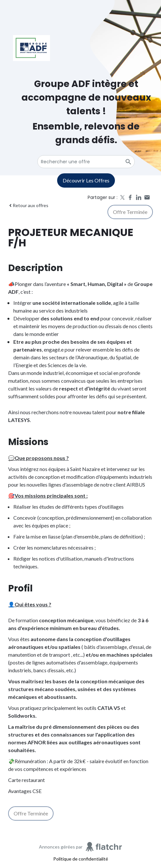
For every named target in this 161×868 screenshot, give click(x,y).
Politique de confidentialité (81, 859)
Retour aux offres (28, 205)
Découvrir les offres (86, 180)
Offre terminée (130, 212)
